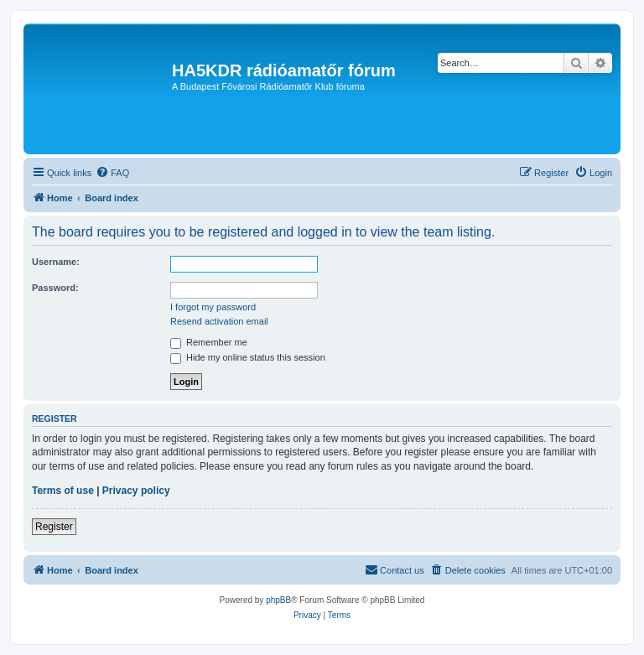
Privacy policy (136, 491)
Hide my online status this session (248, 357)
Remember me (209, 342)
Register (54, 527)
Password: (55, 288)
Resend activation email (219, 321)
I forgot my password (213, 307)
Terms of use (63, 491)
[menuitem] (112, 173)
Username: (56, 262)
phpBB (278, 600)
